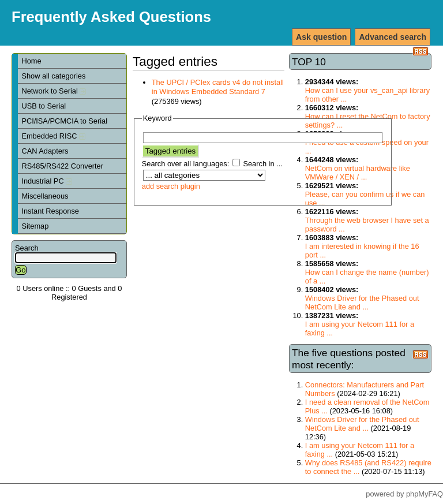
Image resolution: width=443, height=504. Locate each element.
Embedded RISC (53, 136)
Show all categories (53, 76)
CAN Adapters (45, 151)
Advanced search (393, 37)
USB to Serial (44, 106)
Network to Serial (54, 91)
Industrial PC (47, 181)
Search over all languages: (186, 164)
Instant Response (50, 211)
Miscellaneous (45, 196)
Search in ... (262, 164)
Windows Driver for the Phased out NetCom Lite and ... (362, 303)
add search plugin (171, 186)
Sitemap (35, 226)
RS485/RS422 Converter (62, 166)
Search (27, 248)
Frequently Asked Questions (111, 17)
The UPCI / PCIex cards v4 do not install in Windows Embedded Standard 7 (218, 87)
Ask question (321, 37)
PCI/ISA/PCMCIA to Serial (64, 121)
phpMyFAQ (425, 494)
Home (31, 61)
